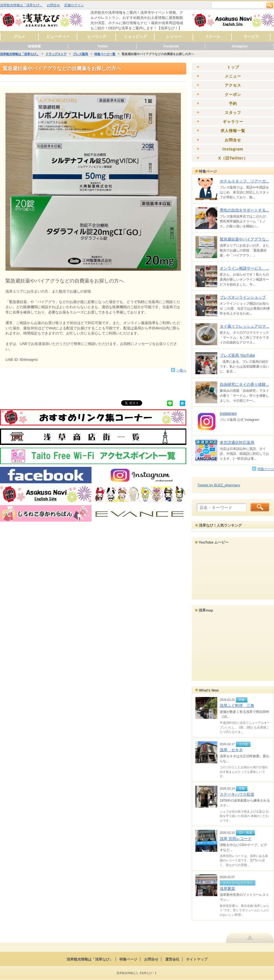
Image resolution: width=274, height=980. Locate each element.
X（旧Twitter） (233, 158)
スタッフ (233, 113)
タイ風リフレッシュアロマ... (244, 326)
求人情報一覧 (233, 131)
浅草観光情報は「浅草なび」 (21, 5)
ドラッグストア (56, 54)
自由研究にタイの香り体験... (244, 384)
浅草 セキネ (231, 750)
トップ (233, 67)
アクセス (233, 85)
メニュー (233, 76)
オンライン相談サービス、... (244, 268)
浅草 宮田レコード (236, 839)
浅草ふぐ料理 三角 (237, 705)
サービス (251, 36)
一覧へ (181, 370)
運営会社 (172, 959)
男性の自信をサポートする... (244, 210)
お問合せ (53, 5)
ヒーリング (97, 36)
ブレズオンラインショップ (243, 297)
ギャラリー (233, 122)
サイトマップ (197, 959)
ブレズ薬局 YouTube (237, 355)
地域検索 (34, 46)
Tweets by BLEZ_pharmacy (219, 485)
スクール (213, 36)
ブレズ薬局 (80, 54)
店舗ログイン (74, 5)
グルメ (19, 36)
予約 (233, 104)
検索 (270, 5)
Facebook (171, 46)
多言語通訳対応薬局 (237, 442)
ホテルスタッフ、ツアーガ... (244, 181)
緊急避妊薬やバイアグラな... (244, 239)
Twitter (103, 46)
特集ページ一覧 (105, 54)
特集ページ (266, 469)
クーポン (233, 95)
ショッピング (135, 36)
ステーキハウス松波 (237, 794)
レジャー (174, 36)
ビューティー (58, 36)
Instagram (240, 46)
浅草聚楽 (227, 888)
